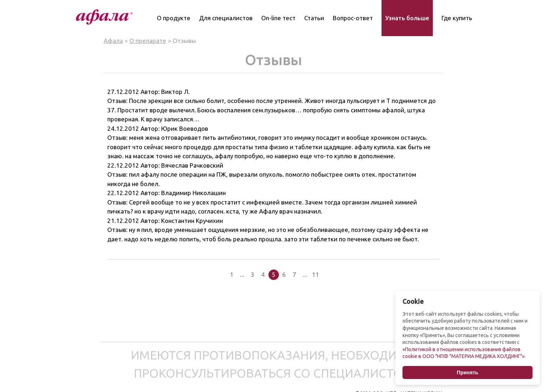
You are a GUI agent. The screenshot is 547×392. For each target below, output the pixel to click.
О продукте (174, 18)
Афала (113, 41)
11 (315, 274)
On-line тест (278, 18)
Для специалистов (226, 18)
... (242, 274)
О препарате (148, 41)
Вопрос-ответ (353, 18)
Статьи (314, 18)
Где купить (457, 18)
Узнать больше (407, 18)
